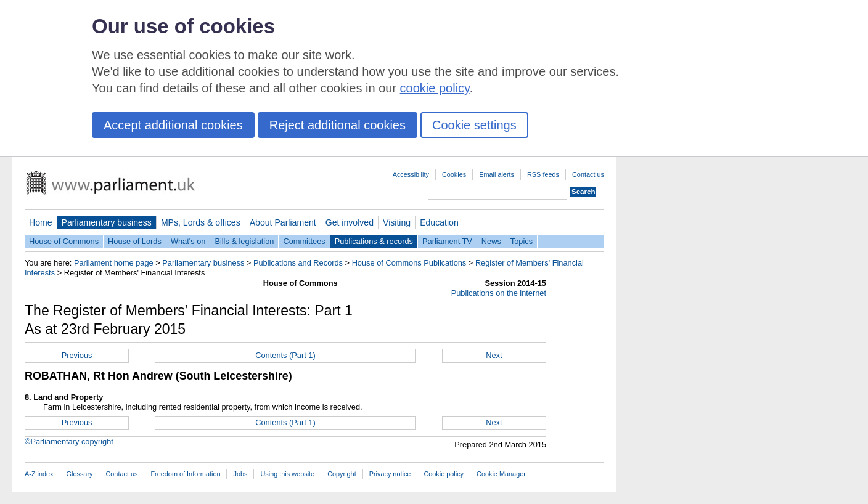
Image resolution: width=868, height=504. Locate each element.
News (491, 241)
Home (41, 222)
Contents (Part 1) (285, 355)
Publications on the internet (499, 293)
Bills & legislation (244, 241)
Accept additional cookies (173, 125)
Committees (304, 241)
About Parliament (283, 222)
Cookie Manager (501, 474)
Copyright (342, 474)
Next (494, 355)
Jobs (240, 474)
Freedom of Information (185, 474)
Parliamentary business (107, 222)
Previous (77, 355)
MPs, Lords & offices (201, 222)
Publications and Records (298, 263)
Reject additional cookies (338, 125)
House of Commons (64, 241)
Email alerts (497, 174)
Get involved (350, 222)
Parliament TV (447, 241)
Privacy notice (390, 474)
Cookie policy (444, 474)
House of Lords (135, 241)
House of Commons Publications (409, 263)
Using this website (287, 474)
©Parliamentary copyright (69, 441)
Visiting (397, 222)
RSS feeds (543, 174)
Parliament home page (114, 263)
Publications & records (374, 241)
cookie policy (435, 88)
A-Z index (39, 474)
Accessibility (411, 174)
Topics (522, 241)
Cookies (454, 174)
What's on (188, 241)
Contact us (588, 174)
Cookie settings (474, 125)
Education (439, 222)
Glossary (80, 474)
